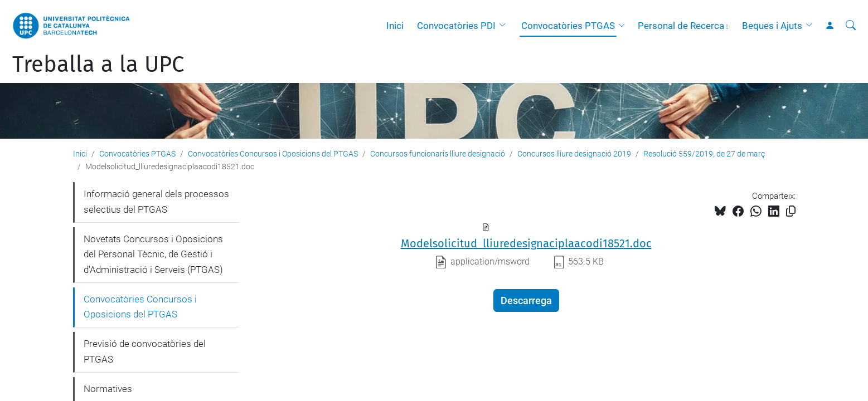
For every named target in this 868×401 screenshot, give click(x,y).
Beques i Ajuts (772, 26)
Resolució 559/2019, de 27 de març (704, 154)
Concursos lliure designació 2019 (574, 154)
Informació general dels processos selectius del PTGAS (156, 202)
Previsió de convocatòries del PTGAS (145, 351)
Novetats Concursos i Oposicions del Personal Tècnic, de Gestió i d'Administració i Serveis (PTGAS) (153, 254)
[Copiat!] (791, 211)
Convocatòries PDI (456, 26)
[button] (505, 26)
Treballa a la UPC (98, 65)
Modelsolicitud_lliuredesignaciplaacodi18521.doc (526, 243)
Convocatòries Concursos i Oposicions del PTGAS (273, 154)
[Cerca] (851, 26)
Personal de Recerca (681, 26)
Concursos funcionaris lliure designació (438, 154)
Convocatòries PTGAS (568, 26)
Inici (395, 26)
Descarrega (526, 300)
